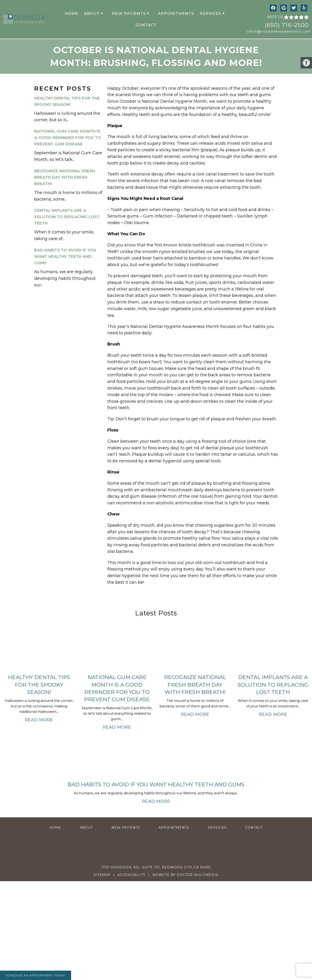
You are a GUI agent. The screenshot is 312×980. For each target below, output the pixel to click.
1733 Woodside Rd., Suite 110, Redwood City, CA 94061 (156, 867)
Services (211, 13)
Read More (39, 720)
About (92, 13)
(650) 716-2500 (287, 25)
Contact (146, 25)
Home (71, 13)
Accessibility (131, 875)
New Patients (129, 13)
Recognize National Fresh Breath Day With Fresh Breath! (64, 177)
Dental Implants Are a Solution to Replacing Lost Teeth (67, 217)
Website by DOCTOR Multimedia (185, 875)
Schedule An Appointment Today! (36, 975)
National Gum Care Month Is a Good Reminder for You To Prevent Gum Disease (68, 138)
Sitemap (102, 875)
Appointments (176, 13)
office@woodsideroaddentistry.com (278, 31)
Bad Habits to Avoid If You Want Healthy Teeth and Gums (65, 256)
